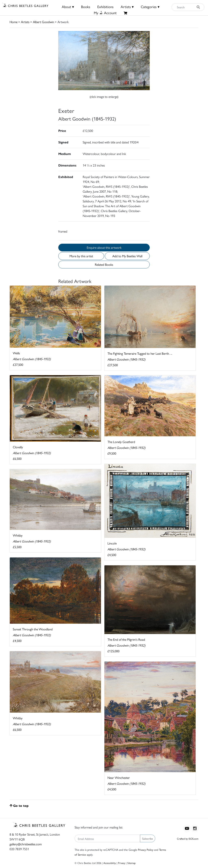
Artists (25, 22)
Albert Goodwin (43, 22)
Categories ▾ (150, 7)
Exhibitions (105, 7)
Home (14, 22)
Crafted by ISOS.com (188, 839)
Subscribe (148, 838)
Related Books (104, 264)
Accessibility (110, 863)
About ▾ (68, 7)
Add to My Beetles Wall (127, 256)
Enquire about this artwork (104, 247)
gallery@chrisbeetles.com (26, 844)
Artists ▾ (127, 7)
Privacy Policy (146, 850)
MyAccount (105, 13)
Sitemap (132, 863)
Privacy (122, 863)
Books (86, 7)
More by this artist (81, 256)
